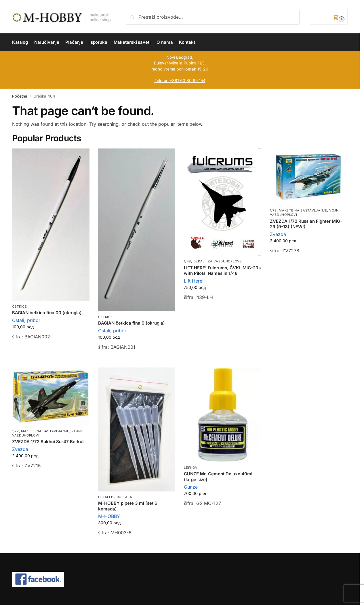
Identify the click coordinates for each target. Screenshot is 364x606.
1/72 (273, 210)
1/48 (187, 261)
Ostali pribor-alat (116, 497)
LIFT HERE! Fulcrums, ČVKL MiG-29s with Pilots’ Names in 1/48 (222, 271)
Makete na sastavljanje (303, 210)
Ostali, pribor (26, 320)
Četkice (20, 306)
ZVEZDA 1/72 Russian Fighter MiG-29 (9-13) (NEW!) (306, 224)
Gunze (191, 487)
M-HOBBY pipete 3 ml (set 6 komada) (128, 506)
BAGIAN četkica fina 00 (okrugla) (47, 313)
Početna (20, 96)
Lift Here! (194, 281)
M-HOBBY (109, 516)
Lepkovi (191, 468)
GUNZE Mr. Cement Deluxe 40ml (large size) (218, 477)
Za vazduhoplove (225, 261)
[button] (329, 17)
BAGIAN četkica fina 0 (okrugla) (132, 323)
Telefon (161, 80)
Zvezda (278, 234)
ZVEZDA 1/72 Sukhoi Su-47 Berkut (48, 442)
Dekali (200, 261)
